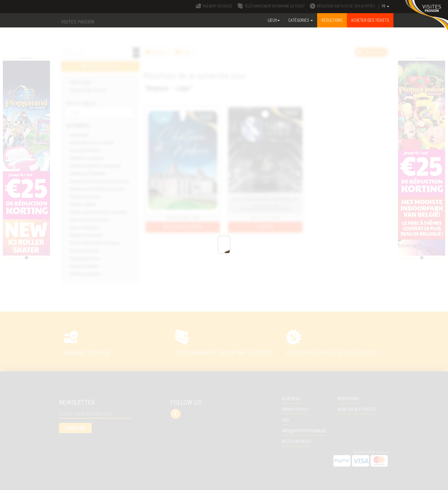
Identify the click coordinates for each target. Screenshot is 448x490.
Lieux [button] (274, 20)
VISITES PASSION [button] (78, 22)
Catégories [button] (301, 20)
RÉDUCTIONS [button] (332, 20)
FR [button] (385, 6)
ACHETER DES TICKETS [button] (370, 20)
